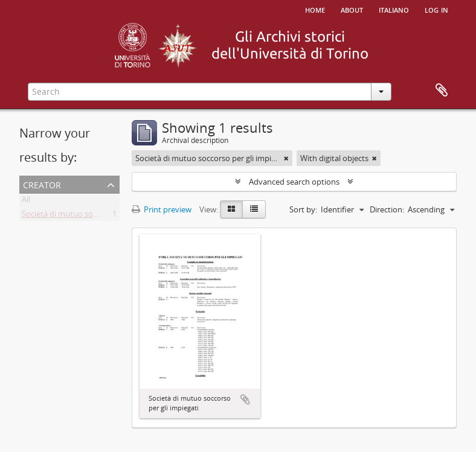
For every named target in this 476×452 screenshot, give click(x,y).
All (26, 202)
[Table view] (254, 209)
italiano (394, 9)
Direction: (387, 209)
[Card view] (231, 209)
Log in (436, 9)
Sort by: (303, 209)
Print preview (162, 209)
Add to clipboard (245, 399)
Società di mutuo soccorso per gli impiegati (98, 216)
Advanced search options (294, 182)
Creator (42, 184)
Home (315, 9)
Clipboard (442, 91)
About (352, 9)
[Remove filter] (286, 158)
